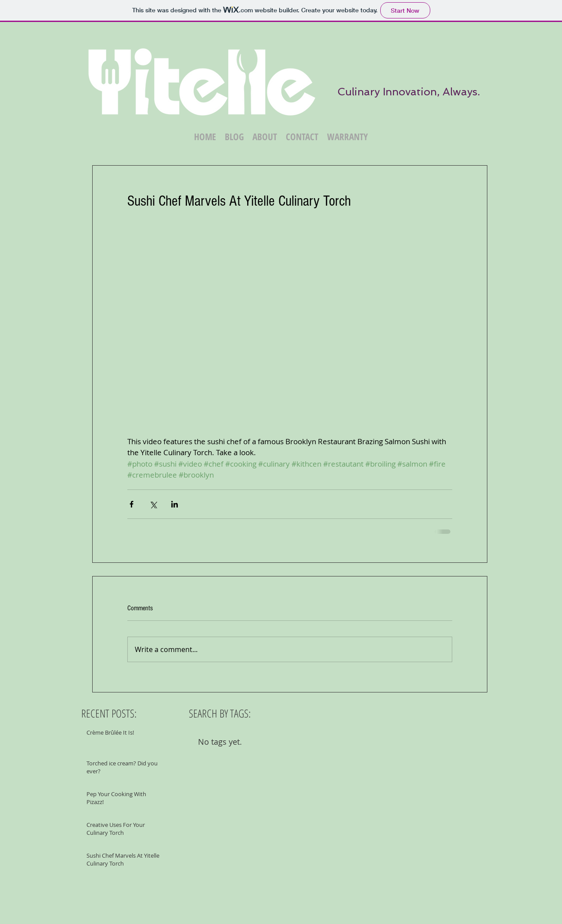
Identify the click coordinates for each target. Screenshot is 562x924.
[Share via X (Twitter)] (153, 504)
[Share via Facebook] (131, 504)
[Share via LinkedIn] (175, 504)
